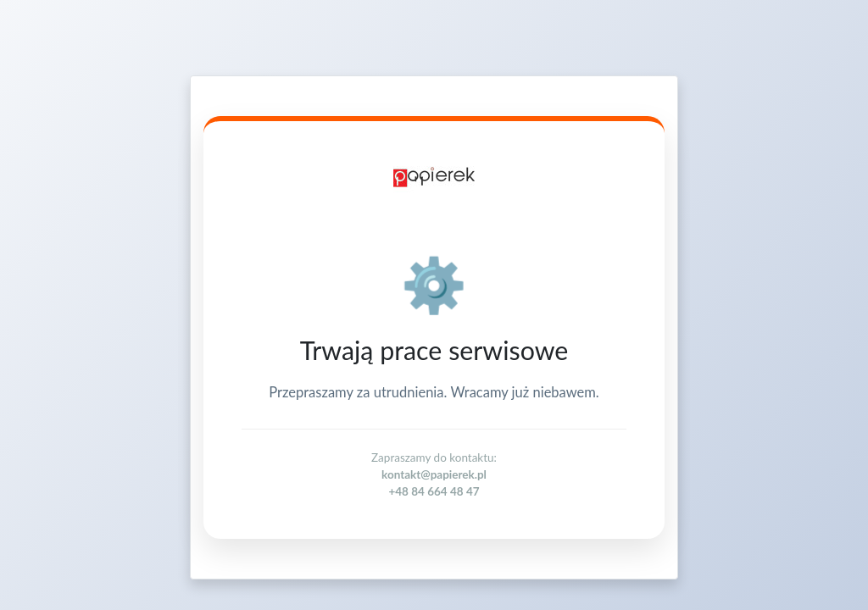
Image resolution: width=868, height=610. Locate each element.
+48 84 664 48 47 (434, 491)
